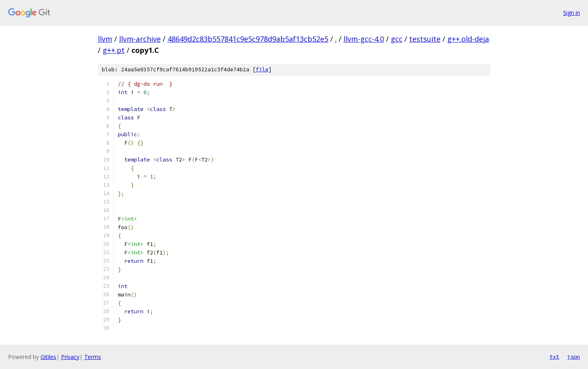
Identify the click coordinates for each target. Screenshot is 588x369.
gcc (397, 39)
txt (554, 357)
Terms (93, 357)
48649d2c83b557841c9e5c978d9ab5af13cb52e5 (248, 39)
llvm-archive (140, 39)
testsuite (425, 39)
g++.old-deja (468, 39)
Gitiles (48, 357)
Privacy (70, 357)
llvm (105, 39)
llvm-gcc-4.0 (364, 39)
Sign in (572, 13)
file (262, 70)
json (574, 357)
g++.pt (114, 50)
